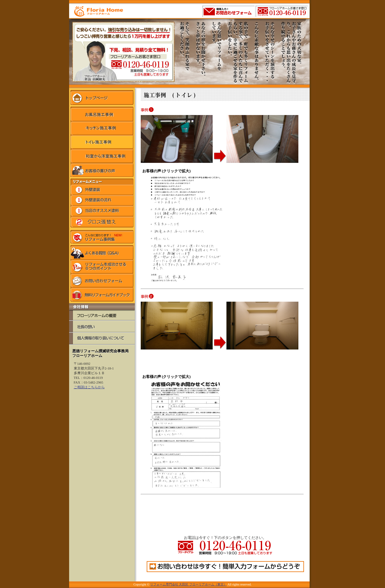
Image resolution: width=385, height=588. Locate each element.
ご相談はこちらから (89, 387)
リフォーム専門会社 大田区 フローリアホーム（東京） (188, 584)
